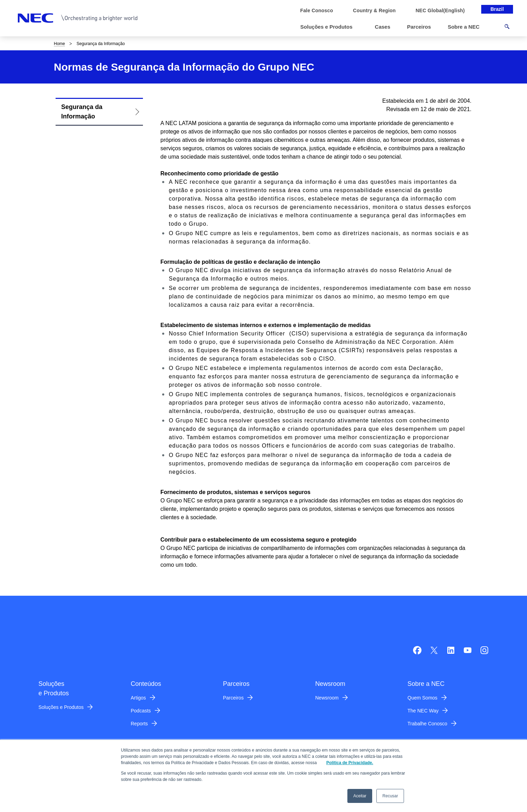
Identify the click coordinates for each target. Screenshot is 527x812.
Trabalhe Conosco (427, 724)
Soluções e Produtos (61, 707)
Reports (139, 724)
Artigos (138, 698)
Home (59, 44)
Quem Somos (423, 698)
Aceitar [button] (360, 796)
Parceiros (233, 698)
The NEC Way (423, 711)
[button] (329, 27)
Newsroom (327, 698)
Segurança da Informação (82, 112)
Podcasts (141, 711)
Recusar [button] (390, 796)
